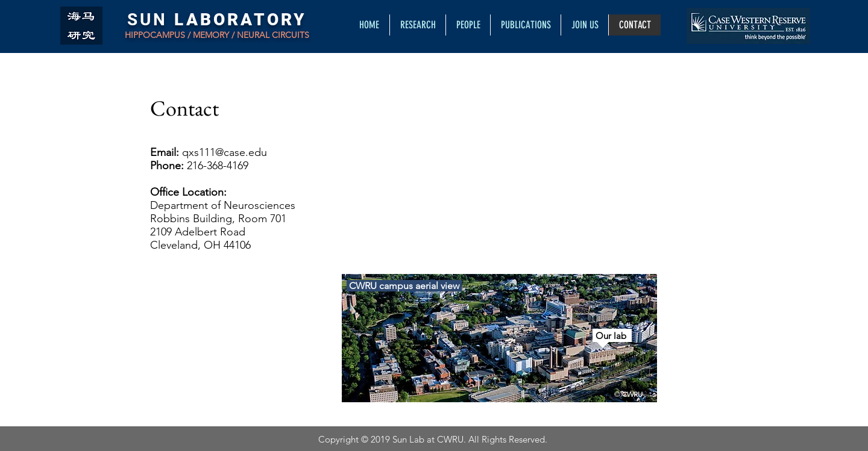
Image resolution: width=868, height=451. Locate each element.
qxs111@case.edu (225, 152)
